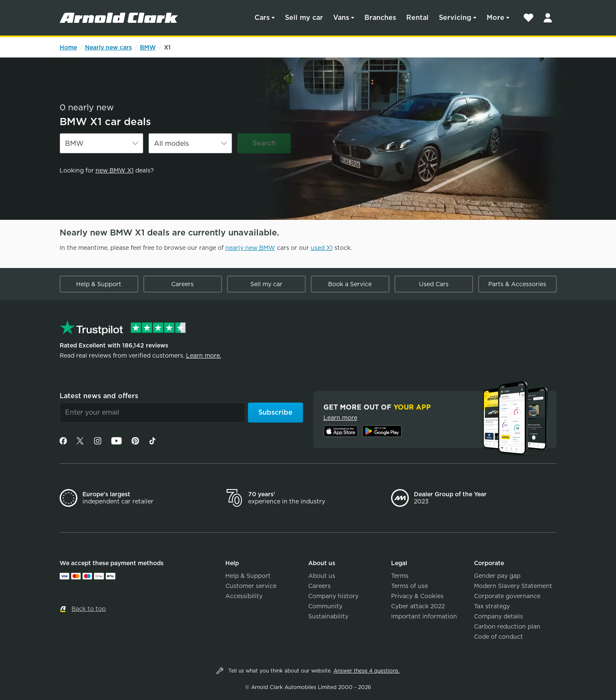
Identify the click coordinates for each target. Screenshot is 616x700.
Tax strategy (492, 606)
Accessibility (244, 596)
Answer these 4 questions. (367, 671)
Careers (182, 284)
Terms (400, 576)
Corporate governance (507, 596)
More (496, 18)
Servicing (455, 18)
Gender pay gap (497, 576)
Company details (498, 616)
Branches (380, 18)
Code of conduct (498, 637)
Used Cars (434, 284)
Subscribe (275, 412)
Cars (262, 18)
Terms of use (409, 586)
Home (68, 47)
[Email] (152, 413)
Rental (418, 18)
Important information (424, 616)
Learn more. (204, 355)
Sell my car (304, 18)
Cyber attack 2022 (418, 606)
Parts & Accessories (517, 284)
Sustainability (328, 616)
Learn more (340, 418)
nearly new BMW (250, 248)
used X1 (322, 248)
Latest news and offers (99, 396)
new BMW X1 (115, 170)
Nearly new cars (108, 47)
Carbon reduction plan (507, 626)
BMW (148, 47)
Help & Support (99, 284)
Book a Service (350, 284)
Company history (333, 596)
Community (325, 606)
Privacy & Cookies (417, 596)
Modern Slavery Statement (513, 586)
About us (322, 576)
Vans (341, 18)
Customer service (251, 586)
